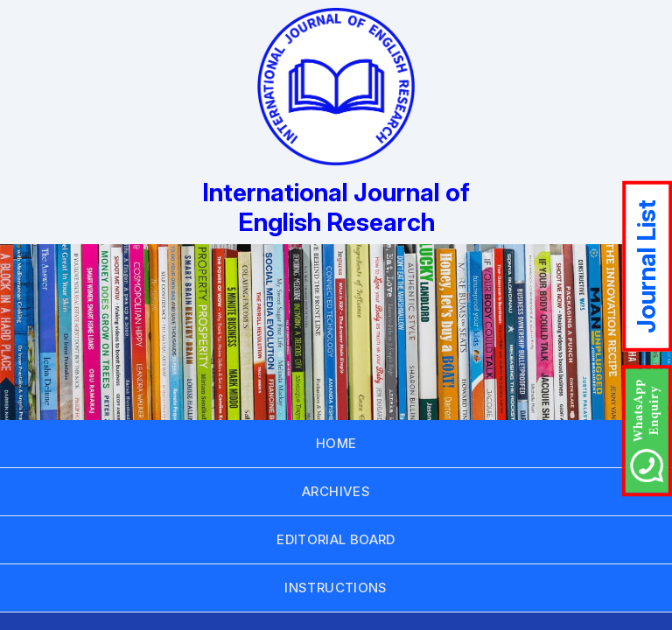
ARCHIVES (336, 491)
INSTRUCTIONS (336, 588)
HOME (336, 443)
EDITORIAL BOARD (336, 539)
